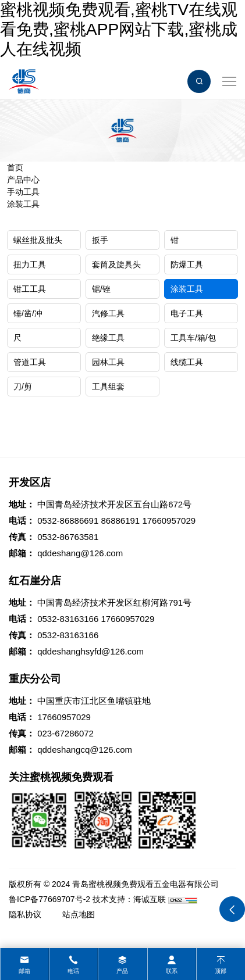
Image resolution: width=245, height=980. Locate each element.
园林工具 (108, 362)
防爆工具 (187, 264)
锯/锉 (101, 289)
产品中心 (23, 180)
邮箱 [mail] (24, 971)
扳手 (100, 240)
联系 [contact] (172, 971)
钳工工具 (30, 289)
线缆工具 (187, 362)
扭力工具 (30, 264)
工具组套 (108, 387)
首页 (15, 167)
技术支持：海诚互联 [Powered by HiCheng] (129, 899)
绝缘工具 (108, 338)
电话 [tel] (73, 971)
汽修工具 (108, 313)
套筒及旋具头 (116, 264)
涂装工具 (23, 204)
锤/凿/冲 (28, 313)
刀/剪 (23, 387)
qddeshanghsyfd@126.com (90, 651)
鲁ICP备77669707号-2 (49, 899)
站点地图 (79, 914)
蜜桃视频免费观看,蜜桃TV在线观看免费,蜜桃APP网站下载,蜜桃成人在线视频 (119, 29)
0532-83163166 (68, 619)
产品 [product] (122, 971)
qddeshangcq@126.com (85, 750)
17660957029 (169, 521)
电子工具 (187, 313)
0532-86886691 (68, 521)
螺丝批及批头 (38, 240)
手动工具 (23, 192)
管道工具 (30, 362)
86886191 (120, 521)
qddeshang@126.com (80, 553)
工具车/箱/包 (193, 338)
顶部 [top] (221, 971)
